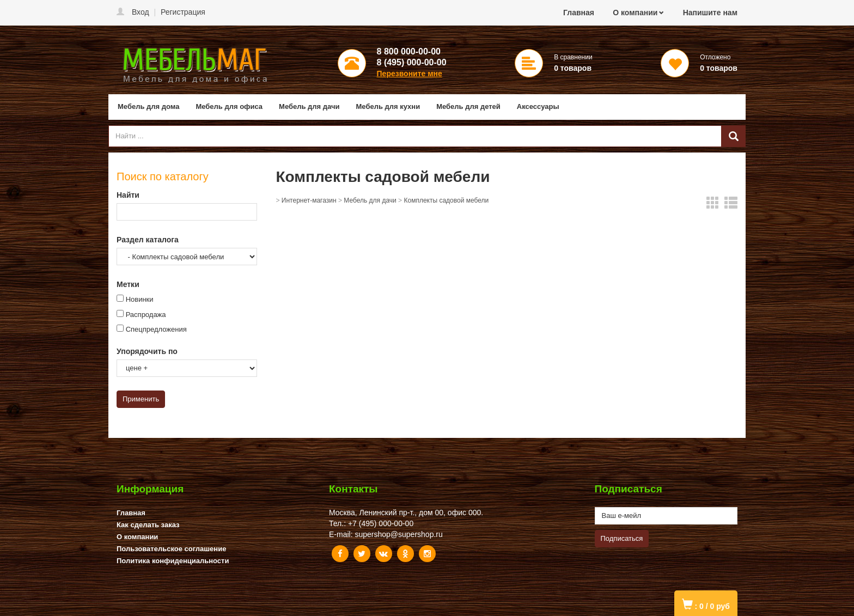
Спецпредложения (156, 329)
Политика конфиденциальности (173, 561)
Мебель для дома (148, 106)
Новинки (140, 299)
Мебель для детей (468, 106)
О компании (635, 13)
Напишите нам (710, 13)
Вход (141, 12)
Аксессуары (538, 106)
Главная (579, 13)
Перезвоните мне (410, 74)
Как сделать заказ (148, 525)
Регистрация (183, 12)
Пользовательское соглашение (171, 549)
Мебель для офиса (229, 106)
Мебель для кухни (388, 106)
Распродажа (146, 315)
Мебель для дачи (309, 106)
